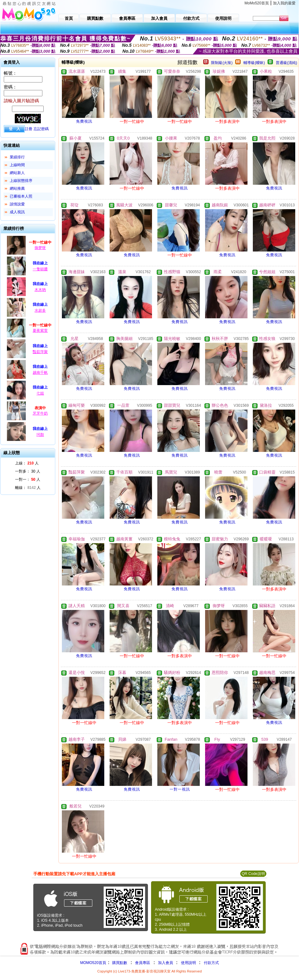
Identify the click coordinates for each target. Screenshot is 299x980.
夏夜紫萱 (40, 331)
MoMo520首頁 (257, 3)
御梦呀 (40, 248)
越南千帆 (40, 373)
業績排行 (17, 157)
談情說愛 (17, 204)
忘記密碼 (41, 129)
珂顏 (40, 435)
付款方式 (211, 963)
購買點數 (119, 963)
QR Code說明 (253, 874)
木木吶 (40, 290)
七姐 (40, 393)
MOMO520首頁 (93, 963)
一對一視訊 (180, 789)
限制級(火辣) (222, 63)
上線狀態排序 (21, 181)
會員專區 (143, 963)
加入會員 (166, 963)
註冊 (29, 129)
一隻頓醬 (40, 269)
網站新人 (17, 173)
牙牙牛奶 (40, 413)
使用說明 (188, 963)
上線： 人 (27, 463)
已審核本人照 (21, 196)
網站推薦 (17, 188)
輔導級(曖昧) (254, 63)
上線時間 (17, 165)
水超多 (40, 310)
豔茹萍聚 (40, 352)
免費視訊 (84, 121)
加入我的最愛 (284, 3)
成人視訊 (17, 212)
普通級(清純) (286, 63)
